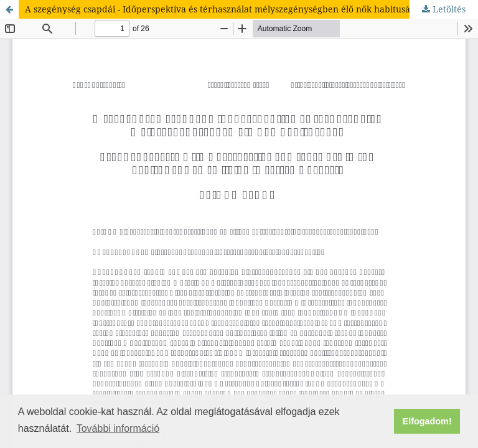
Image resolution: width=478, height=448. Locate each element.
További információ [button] (118, 428)
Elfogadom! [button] (427, 421)
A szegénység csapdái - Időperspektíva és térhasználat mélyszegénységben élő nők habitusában (226, 9)
